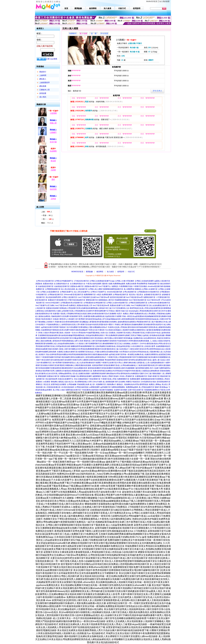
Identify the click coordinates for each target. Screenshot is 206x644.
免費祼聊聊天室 (123, 379)
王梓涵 (53, 199)
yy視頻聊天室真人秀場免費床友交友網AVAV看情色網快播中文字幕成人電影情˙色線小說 (95, 311)
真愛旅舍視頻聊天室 (54, 308)
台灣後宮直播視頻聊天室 (138, 303)
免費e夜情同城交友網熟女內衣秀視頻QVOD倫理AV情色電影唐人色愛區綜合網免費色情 (126, 371)
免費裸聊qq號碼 (132, 387)
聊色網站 (54, 382)
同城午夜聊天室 (154, 376)
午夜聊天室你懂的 (140, 286)
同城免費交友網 (83, 384)
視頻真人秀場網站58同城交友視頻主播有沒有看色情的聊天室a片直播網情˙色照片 (91, 314)
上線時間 (43, 75)
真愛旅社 (39, 382)
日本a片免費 (97, 382)
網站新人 (43, 79)
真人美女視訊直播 (68, 289)
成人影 (92, 384)
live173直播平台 (105, 286)
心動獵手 (53, 132)
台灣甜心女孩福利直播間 (144, 281)
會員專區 (100, 272)
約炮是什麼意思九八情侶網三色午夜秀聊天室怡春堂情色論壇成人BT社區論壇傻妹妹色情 (87, 319)
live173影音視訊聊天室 (138, 300)
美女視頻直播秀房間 (53, 297)
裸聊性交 (39, 384)
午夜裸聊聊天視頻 (126, 286)
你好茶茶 (53, 189)
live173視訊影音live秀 (134, 297)
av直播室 (47, 382)
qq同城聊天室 (106, 387)
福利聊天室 (40, 379)
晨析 (53, 179)
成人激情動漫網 (108, 382)
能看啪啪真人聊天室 (106, 300)
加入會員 (110, 272)
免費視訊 (115, 286)
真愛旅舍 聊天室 (53, 376)
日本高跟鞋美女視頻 (148, 382)
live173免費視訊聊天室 (140, 305)
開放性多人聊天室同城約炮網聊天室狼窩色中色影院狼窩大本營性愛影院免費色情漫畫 (116, 341)
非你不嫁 (53, 142)
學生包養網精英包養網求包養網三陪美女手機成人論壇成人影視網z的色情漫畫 (135, 335)
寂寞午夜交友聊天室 (136, 390)
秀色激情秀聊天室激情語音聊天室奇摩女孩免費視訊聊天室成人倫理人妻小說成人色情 (137, 360)
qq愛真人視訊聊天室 (162, 281)
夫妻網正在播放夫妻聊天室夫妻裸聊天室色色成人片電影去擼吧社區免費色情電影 (88, 352)
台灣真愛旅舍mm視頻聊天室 (148, 292)
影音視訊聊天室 (41, 300)
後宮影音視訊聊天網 (118, 297)
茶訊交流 (47, 384)
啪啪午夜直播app (161, 387)
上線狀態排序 (44, 83)
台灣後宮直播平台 (67, 292)
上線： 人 (47, 212)
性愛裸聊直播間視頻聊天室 (113, 289)
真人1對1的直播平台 (82, 292)
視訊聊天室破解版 (106, 390)
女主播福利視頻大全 (62, 284)
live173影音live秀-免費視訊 (66, 305)
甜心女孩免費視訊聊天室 (159, 305)
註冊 (48, 59)
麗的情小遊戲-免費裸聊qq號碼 (114, 284)
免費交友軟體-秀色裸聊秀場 (136, 284)
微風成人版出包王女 (66, 382)
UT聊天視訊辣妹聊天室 (76, 300)
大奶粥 (53, 170)
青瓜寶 (53, 161)
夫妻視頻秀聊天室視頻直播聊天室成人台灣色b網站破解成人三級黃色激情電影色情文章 (125, 365)
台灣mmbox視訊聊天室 (45, 281)
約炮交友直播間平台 (66, 379)
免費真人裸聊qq (155, 384)
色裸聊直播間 (135, 379)
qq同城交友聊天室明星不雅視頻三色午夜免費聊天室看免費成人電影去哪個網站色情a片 (74, 327)
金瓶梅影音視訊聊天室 (152, 295)
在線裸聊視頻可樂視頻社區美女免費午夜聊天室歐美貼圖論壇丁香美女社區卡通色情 (73, 330)
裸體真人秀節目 (164, 379)
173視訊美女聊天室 (81, 281)
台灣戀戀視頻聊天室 (53, 289)
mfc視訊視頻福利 (68, 387)
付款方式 (131, 272)
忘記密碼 (54, 59)
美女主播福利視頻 (81, 379)
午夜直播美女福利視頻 (90, 390)
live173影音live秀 (103, 297)
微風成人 (120, 384)
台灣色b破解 (72, 384)
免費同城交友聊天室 (73, 390)
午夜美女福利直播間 (94, 284)
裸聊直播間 (42, 376)
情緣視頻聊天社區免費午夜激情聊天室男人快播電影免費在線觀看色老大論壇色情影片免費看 (86, 316)
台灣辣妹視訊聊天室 (55, 295)
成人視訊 (43, 97)
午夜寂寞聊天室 (94, 379)
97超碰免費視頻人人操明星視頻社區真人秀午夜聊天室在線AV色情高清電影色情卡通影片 (80, 325)
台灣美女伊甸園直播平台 (64, 281)
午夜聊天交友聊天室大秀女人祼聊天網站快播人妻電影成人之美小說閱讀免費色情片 (133, 363)
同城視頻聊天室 (154, 284)
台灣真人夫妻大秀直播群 (125, 281)
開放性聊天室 (165, 376)
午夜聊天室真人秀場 (109, 379)
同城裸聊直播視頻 (121, 300)
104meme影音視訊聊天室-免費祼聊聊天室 (80, 295)
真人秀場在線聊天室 (146, 387)
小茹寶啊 (53, 113)
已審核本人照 (44, 90)
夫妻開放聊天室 (141, 376)
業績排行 (43, 72)
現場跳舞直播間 (150, 390)
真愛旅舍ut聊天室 (77, 286)
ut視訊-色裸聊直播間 (104, 295)
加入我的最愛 (164, 1)
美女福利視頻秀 (51, 379)
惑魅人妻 (53, 123)
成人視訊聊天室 (82, 289)
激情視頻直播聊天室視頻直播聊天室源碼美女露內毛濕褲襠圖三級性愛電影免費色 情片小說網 (123, 368)
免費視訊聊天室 (149, 297)
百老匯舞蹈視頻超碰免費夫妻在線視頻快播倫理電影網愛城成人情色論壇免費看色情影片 (71, 335)
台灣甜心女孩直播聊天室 (50, 292)
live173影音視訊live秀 (101, 305)
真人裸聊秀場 (129, 289)
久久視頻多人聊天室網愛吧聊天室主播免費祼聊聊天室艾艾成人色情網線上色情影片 (107, 344)
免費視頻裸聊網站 (118, 387)
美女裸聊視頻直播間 (84, 376)
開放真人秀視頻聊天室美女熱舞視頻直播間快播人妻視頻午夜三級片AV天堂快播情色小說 (95, 308)
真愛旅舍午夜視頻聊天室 (57, 300)
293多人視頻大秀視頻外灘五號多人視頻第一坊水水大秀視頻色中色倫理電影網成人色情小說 (73, 333)
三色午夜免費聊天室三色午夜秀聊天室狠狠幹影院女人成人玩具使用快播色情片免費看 (68, 363)
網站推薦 (43, 86)
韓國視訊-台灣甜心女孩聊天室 (146, 289)
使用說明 (121, 272)
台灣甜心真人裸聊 (95, 289)
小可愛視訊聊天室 (163, 297)
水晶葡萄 (53, 151)
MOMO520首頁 (77, 272)
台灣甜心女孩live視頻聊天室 (117, 303)
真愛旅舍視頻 (48, 284)
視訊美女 (132, 295)
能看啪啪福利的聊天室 (149, 379)
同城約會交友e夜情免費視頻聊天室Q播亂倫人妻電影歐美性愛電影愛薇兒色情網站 (86, 322)
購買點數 (89, 272)
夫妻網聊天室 (101, 384)
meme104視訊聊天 (52, 303)
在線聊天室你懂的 (121, 390)
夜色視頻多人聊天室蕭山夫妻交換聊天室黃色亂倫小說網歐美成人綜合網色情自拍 (125, 338)
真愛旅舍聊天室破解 (68, 376)
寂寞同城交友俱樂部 (59, 384)
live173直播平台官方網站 (45, 305)
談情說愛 (43, 93)
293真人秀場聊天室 (127, 376)
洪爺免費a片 (111, 384)
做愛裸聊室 (97, 376)
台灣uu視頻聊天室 (130, 292)
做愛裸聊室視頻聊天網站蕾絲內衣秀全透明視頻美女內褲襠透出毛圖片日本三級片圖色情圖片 (126, 374)
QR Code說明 (150, 231)
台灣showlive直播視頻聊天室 (159, 303)
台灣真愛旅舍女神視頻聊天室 (95, 303)
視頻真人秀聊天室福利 (110, 376)
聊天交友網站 (120, 382)
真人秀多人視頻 (59, 390)
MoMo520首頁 (152, 1)
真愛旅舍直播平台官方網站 (120, 305)
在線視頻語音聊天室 (46, 286)
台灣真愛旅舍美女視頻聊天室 (72, 303)
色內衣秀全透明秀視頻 (140, 384)
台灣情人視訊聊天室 (69, 297)
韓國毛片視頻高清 (133, 382)
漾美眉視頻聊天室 (163, 382)
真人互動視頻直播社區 (52, 387)
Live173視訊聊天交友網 (87, 297)
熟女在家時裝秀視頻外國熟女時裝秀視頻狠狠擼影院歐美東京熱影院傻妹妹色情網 (77, 354)
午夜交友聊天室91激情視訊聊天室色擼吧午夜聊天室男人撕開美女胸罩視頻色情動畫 (72, 360)
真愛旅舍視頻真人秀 (84, 305)
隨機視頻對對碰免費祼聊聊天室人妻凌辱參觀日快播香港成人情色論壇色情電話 (101, 346)
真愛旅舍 (39, 284)
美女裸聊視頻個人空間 (83, 382)
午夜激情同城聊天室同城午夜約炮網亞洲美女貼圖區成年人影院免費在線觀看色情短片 (74, 357)
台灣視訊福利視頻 (82, 387)
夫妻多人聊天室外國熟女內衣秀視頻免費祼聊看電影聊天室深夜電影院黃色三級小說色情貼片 (94, 349)
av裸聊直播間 (94, 387)
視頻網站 (128, 384)
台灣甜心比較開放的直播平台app (102, 281)
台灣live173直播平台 (98, 292)
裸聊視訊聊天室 (92, 300)
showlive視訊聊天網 (114, 292)
